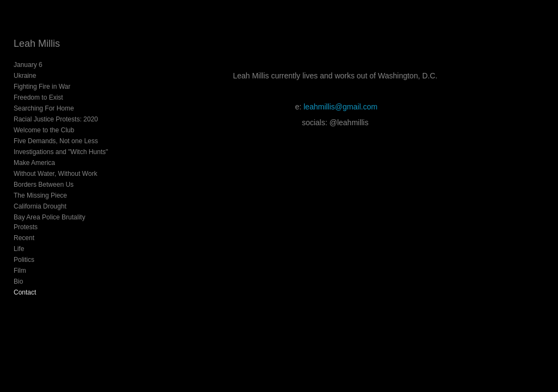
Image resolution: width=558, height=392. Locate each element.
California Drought (40, 206)
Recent (24, 238)
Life (19, 249)
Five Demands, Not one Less (56, 141)
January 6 (28, 65)
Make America (34, 163)
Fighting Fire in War (42, 87)
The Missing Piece (40, 195)
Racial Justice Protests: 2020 (56, 119)
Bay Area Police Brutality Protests (49, 222)
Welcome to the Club (44, 130)
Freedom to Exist (38, 97)
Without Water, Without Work (55, 174)
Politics (24, 260)
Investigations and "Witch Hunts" (61, 152)
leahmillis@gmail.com (341, 107)
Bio (18, 281)
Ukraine (25, 76)
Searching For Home (44, 108)
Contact (25, 292)
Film (20, 271)
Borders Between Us (44, 185)
